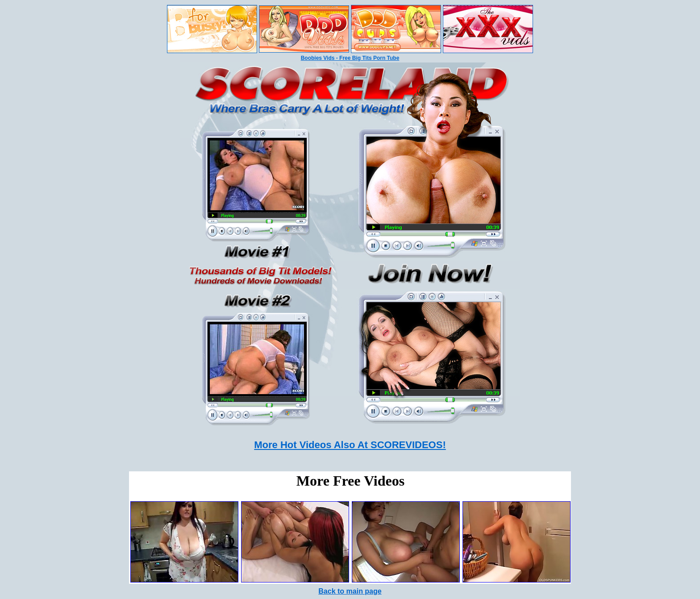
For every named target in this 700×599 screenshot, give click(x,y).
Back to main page (350, 591)
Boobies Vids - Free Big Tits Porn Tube (350, 58)
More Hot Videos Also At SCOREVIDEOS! (350, 445)
